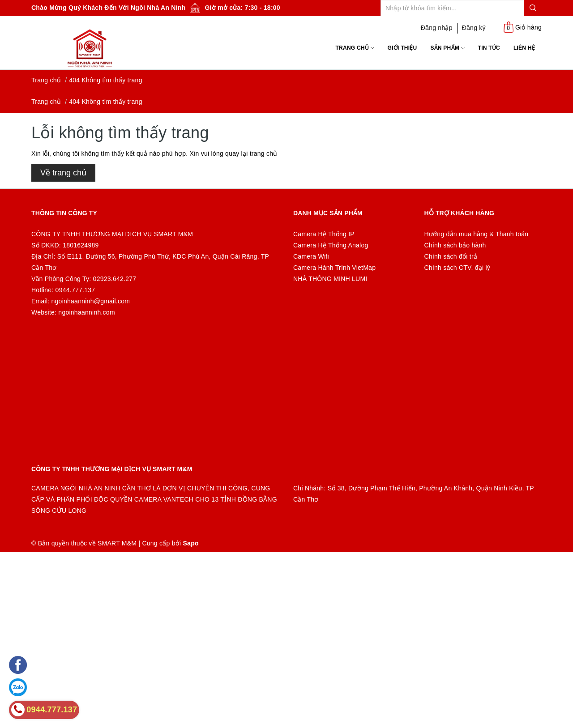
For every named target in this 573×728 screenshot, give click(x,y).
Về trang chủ (63, 173)
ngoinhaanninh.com (86, 312)
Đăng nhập (437, 28)
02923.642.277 (115, 279)
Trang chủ (355, 48)
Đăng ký (474, 28)
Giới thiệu (402, 48)
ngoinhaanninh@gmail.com (91, 301)
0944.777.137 (75, 290)
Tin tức (489, 48)
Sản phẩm (447, 48)
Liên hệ (524, 48)
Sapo (191, 543)
